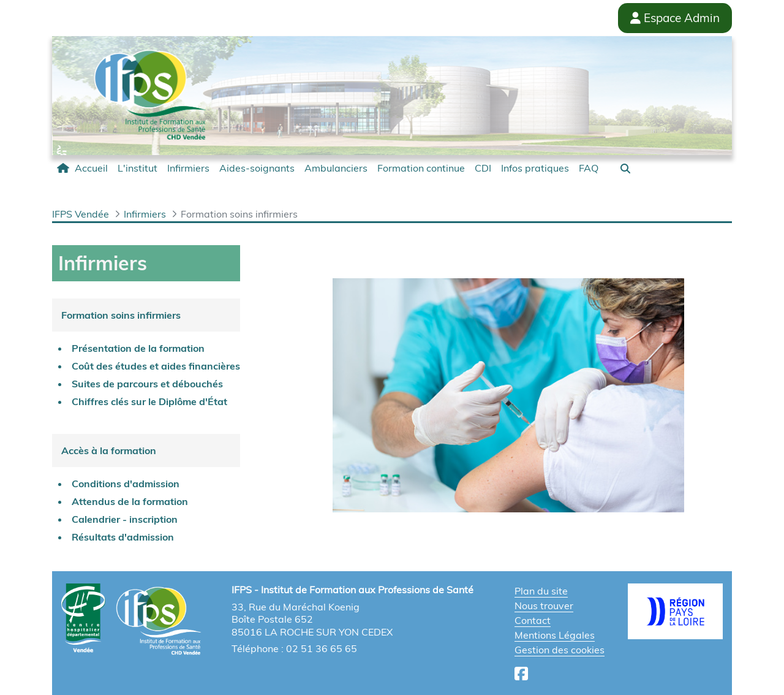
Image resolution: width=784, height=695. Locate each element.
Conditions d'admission (126, 484)
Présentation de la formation (138, 348)
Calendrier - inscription (125, 519)
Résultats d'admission (123, 537)
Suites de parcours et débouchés (147, 384)
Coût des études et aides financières (156, 366)
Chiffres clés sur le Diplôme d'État (149, 401)
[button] (625, 169)
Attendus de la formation (130, 501)
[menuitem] (82, 168)
